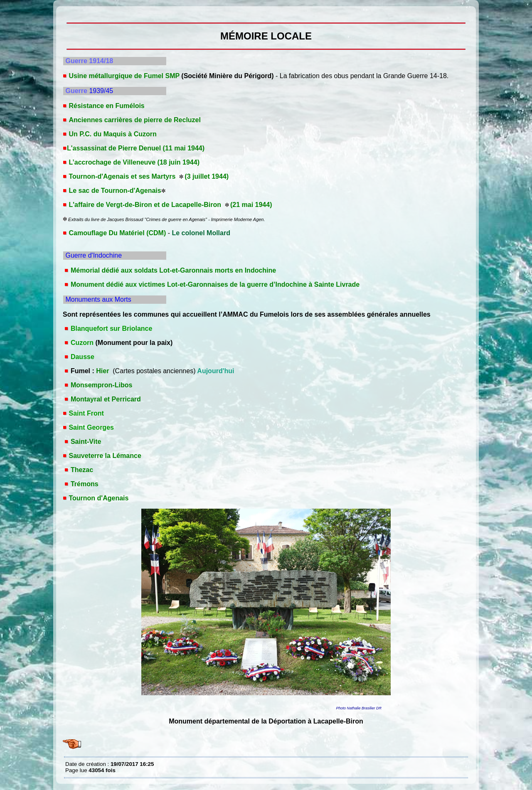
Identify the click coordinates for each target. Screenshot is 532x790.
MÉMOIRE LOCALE (67, 12)
